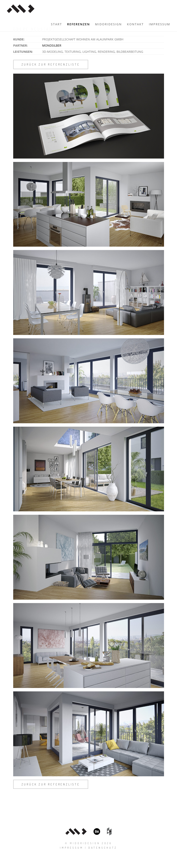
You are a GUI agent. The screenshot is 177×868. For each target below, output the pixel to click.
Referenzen (78, 24)
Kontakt (135, 24)
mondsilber (52, 45)
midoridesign (108, 24)
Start (56, 24)
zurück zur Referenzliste (51, 64)
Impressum (160, 24)
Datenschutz (103, 848)
